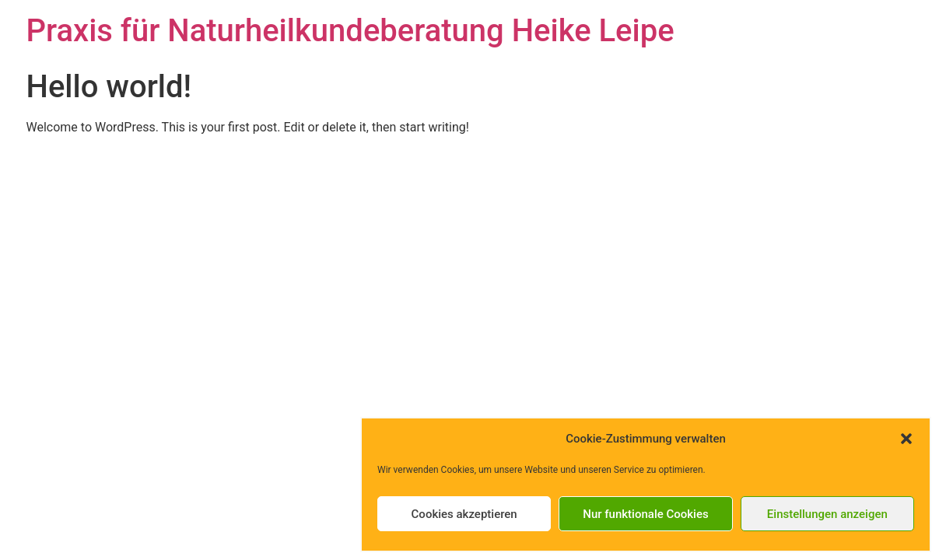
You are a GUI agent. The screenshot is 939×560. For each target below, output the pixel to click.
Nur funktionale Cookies (645, 514)
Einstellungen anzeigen (827, 514)
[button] (906, 439)
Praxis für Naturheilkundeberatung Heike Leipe (350, 31)
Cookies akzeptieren (464, 514)
